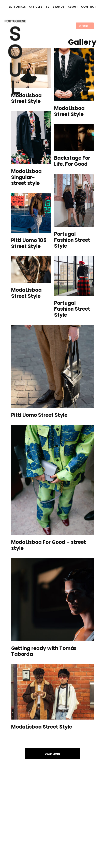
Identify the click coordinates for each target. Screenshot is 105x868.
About (73, 7)
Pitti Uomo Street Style (39, 415)
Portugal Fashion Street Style (72, 240)
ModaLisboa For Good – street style (49, 545)
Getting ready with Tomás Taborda (44, 652)
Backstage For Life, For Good (72, 161)
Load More (53, 754)
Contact (89, 7)
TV (47, 7)
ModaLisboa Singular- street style (26, 177)
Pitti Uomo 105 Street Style (29, 243)
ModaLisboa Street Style (26, 99)
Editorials (17, 7)
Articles (35, 7)
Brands (58, 7)
